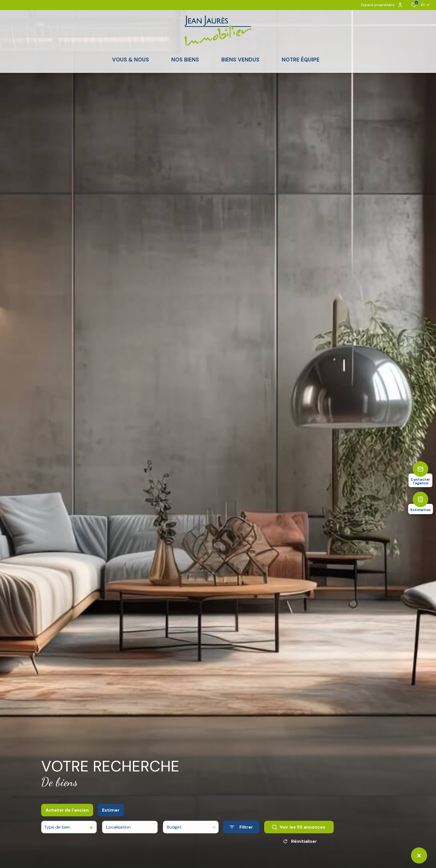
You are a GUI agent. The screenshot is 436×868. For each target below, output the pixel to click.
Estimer (111, 817)
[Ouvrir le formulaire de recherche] (241, 834)
